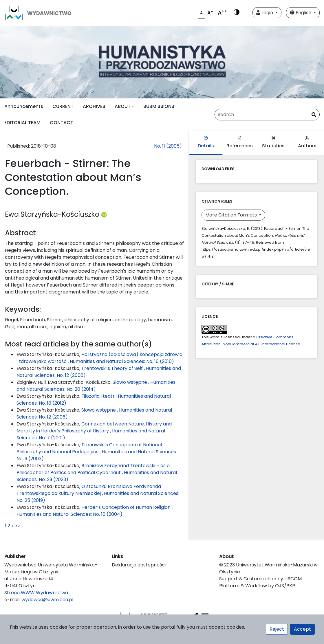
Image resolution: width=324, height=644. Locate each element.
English (301, 13)
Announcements (24, 106)
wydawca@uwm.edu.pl (47, 600)
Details (206, 143)
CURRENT (63, 106)
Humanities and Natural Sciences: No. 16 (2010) (122, 361)
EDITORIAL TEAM (22, 123)
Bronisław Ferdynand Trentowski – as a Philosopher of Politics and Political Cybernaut (93, 469)
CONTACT (62, 123)
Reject (277, 629)
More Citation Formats (232, 215)
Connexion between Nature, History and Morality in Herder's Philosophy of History (94, 427)
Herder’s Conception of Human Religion (127, 507)
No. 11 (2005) (168, 146)
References (240, 143)
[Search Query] (267, 115)
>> (18, 526)
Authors (307, 143)
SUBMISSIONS (159, 106)
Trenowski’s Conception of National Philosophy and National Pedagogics (89, 448)
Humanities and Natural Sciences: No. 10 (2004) (69, 514)
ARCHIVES (94, 106)
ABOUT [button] (123, 106)
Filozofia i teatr (99, 396)
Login (265, 13)
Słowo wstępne (130, 382)
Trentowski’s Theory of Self (113, 368)
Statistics (273, 143)
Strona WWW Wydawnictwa (36, 593)
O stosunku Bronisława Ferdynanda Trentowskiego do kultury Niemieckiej (89, 490)
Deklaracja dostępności (139, 565)
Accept (302, 629)
